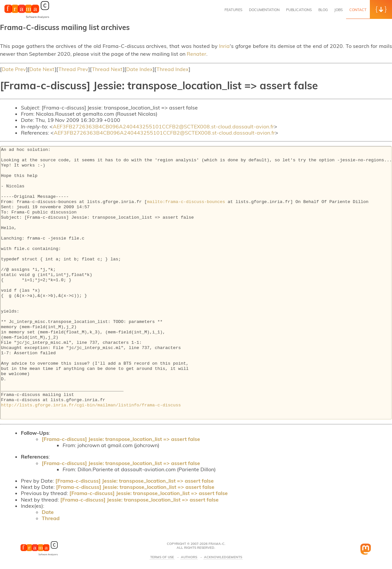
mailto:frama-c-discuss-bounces (186, 202)
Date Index (139, 69)
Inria (224, 46)
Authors (189, 557)
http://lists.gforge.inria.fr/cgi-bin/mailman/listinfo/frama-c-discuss (91, 405)
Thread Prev (73, 69)
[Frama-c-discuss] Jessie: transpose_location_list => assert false (121, 439)
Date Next (42, 69)
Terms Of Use (162, 557)
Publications (299, 10)
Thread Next (107, 69)
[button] (381, 9)
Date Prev (14, 69)
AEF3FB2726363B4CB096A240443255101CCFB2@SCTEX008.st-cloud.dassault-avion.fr (163, 126)
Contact (358, 10)
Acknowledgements (223, 557)
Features (233, 10)
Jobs (339, 10)
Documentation (264, 10)
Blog (323, 10)
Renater (196, 54)
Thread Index (173, 69)
